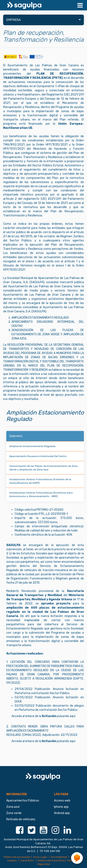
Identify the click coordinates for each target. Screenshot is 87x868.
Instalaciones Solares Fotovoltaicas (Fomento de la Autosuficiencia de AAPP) (40, 481)
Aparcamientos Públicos (23, 801)
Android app (62, 813)
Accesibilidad (59, 857)
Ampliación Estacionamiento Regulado (33, 446)
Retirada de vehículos (21, 819)
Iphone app (61, 807)
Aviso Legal (40, 857)
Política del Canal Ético (51, 860)
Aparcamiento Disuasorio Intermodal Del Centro (38, 456)
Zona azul (13, 807)
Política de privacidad (17, 857)
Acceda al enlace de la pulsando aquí (43, 716)
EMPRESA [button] (43, 20)
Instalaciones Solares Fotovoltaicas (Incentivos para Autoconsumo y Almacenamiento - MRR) (41, 494)
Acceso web (62, 801)
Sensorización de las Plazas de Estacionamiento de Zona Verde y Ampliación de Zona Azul (43, 468)
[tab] (43, 20)
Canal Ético (28, 860)
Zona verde (14, 813)
